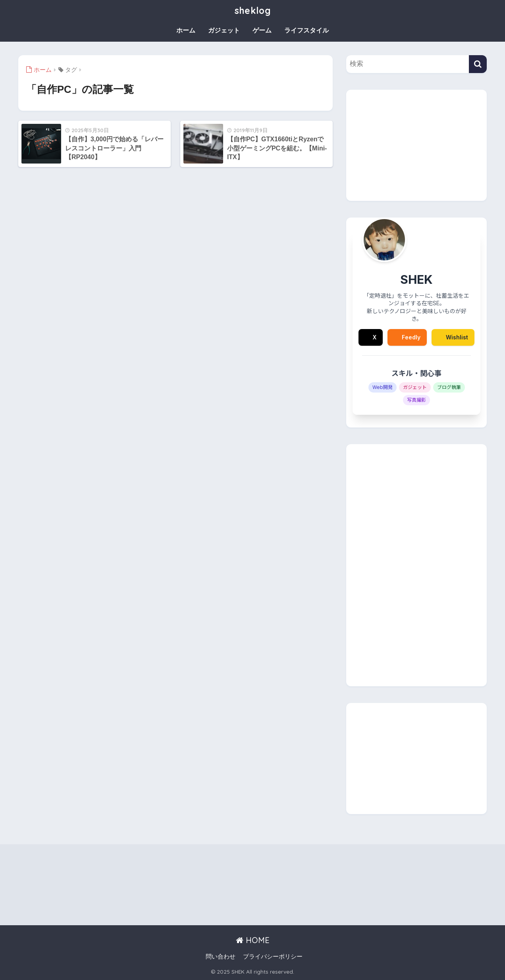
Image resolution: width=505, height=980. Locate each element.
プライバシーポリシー (273, 957)
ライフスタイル (306, 30)
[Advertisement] (416, 145)
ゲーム (262, 30)
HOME (253, 940)
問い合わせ (221, 957)
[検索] (478, 64)
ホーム (186, 30)
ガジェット (224, 30)
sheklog (252, 11)
